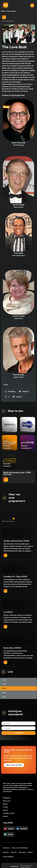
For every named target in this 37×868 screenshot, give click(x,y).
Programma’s (7, 798)
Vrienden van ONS (9, 813)
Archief (5, 810)
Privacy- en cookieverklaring (20, 848)
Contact (5, 816)
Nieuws (5, 804)
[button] (32, 6)
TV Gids (5, 807)
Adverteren (6, 848)
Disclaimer (6, 852)
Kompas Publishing (25, 867)
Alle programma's (8, 21)
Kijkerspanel (22, 852)
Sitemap (30, 852)
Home (3, 11)
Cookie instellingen (8, 857)
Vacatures (14, 852)
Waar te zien (7, 801)
